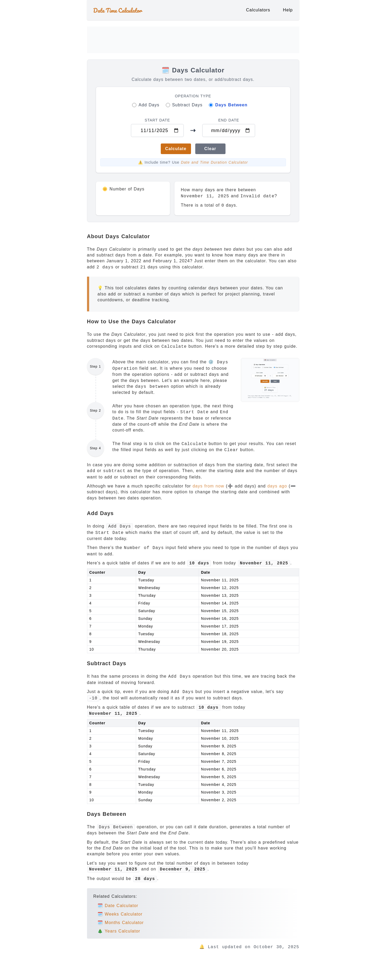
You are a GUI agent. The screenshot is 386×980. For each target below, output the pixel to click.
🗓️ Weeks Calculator (120, 914)
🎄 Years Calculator (119, 931)
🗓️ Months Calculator (121, 923)
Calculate (176, 149)
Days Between (231, 105)
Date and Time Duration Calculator (214, 162)
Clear (210, 149)
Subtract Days (187, 105)
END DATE (229, 120)
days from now (208, 486)
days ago (277, 486)
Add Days (149, 105)
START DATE (157, 120)
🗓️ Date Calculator (118, 906)
